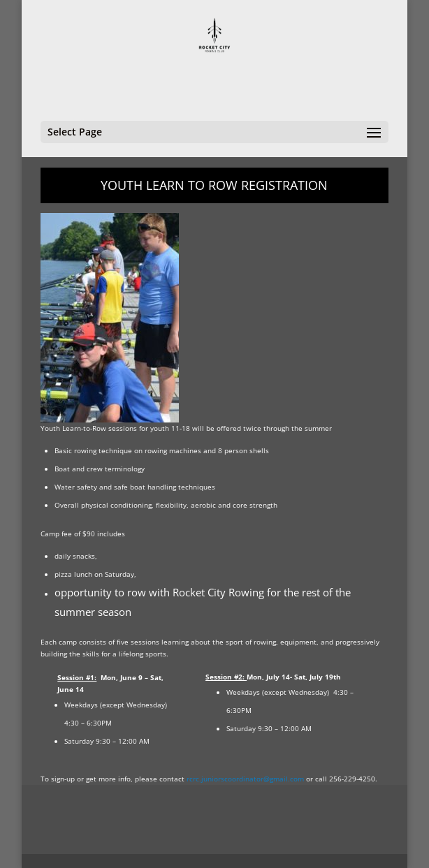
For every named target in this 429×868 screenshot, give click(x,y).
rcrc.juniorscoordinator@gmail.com (245, 779)
